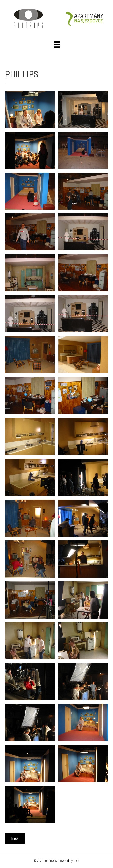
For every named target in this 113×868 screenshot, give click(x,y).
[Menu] (57, 45)
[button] (15, 838)
